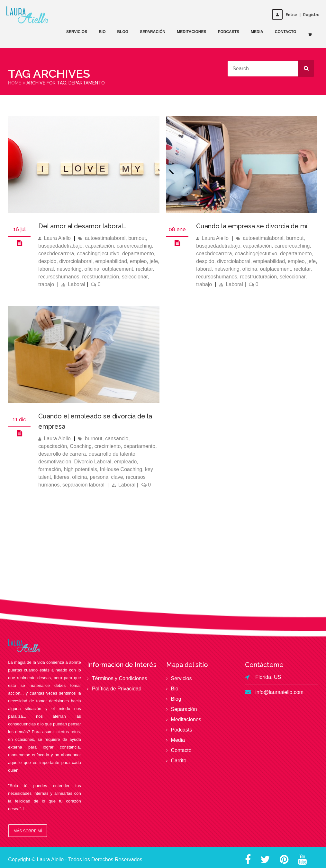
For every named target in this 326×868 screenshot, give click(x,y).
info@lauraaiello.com (279, 692)
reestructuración (100, 277)
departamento (138, 254)
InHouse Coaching (121, 469)
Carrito (179, 761)
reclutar (144, 269)
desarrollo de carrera (62, 454)
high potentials (80, 469)
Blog (123, 32)
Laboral (76, 284)
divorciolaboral (76, 261)
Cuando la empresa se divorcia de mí (252, 226)
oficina (92, 269)
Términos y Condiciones (120, 678)
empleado (125, 462)
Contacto (286, 32)
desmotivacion (55, 462)
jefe (154, 261)
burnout (137, 238)
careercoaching (134, 246)
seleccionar (135, 277)
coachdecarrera (56, 254)
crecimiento (108, 446)
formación (50, 469)
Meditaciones (191, 32)
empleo (138, 261)
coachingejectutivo (98, 254)
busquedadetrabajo (60, 246)
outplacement (118, 269)
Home (15, 83)
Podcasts (228, 32)
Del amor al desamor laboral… (82, 226)
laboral (46, 269)
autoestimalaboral (105, 238)
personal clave (106, 477)
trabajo (46, 284)
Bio (102, 32)
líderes (61, 477)
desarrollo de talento (112, 454)
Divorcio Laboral (93, 462)
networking (69, 269)
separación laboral (83, 485)
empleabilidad (111, 261)
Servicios (77, 32)
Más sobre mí (28, 831)
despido (47, 261)
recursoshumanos (59, 277)
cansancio (117, 438)
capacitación (100, 246)
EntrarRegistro (296, 15)
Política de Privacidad (117, 689)
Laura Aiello (57, 238)
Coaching (81, 446)
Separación (153, 32)
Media (257, 32)
